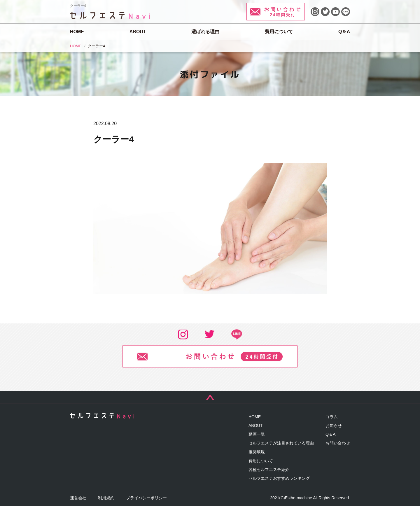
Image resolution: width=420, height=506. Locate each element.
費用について (279, 32)
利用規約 (106, 498)
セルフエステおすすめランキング (279, 478)
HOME (77, 32)
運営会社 (78, 498)
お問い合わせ (338, 443)
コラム (332, 417)
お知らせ (334, 426)
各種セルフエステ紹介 (269, 470)
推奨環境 (257, 452)
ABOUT (138, 32)
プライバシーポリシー (146, 498)
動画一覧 (257, 434)
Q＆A (344, 32)
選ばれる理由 (205, 32)
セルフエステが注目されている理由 (281, 443)
